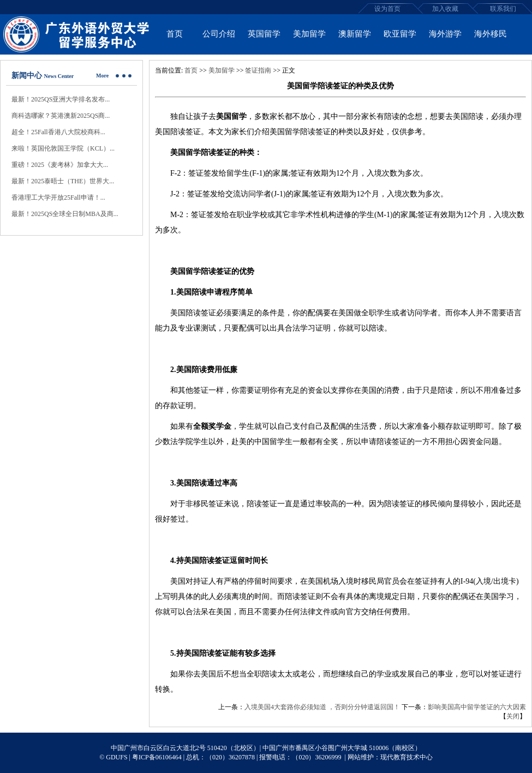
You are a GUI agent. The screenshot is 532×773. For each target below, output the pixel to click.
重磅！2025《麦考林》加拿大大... (60, 165)
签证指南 (258, 70)
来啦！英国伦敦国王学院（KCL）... (63, 148)
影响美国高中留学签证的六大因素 (477, 707)
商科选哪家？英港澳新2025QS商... (61, 116)
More (102, 76)
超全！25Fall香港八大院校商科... (58, 132)
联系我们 (503, 9)
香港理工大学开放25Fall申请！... (58, 197)
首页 (191, 70)
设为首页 (387, 9)
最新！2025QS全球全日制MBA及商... (65, 214)
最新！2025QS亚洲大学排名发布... (61, 99)
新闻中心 (27, 76)
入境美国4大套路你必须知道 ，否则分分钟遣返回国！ (322, 707)
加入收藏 (445, 9)
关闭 (513, 716)
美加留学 (222, 70)
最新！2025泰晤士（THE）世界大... (63, 181)
